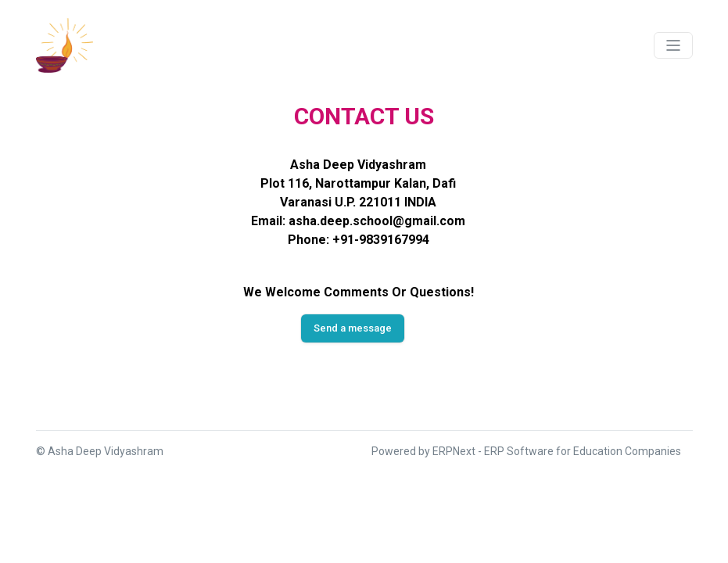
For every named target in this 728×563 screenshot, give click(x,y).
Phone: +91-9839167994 (359, 240)
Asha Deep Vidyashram (358, 165)
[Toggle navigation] (673, 45)
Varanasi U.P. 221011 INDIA (358, 202)
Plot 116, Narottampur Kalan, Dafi (358, 183)
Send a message (353, 328)
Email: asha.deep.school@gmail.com (358, 221)
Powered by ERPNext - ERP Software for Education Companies (526, 451)
